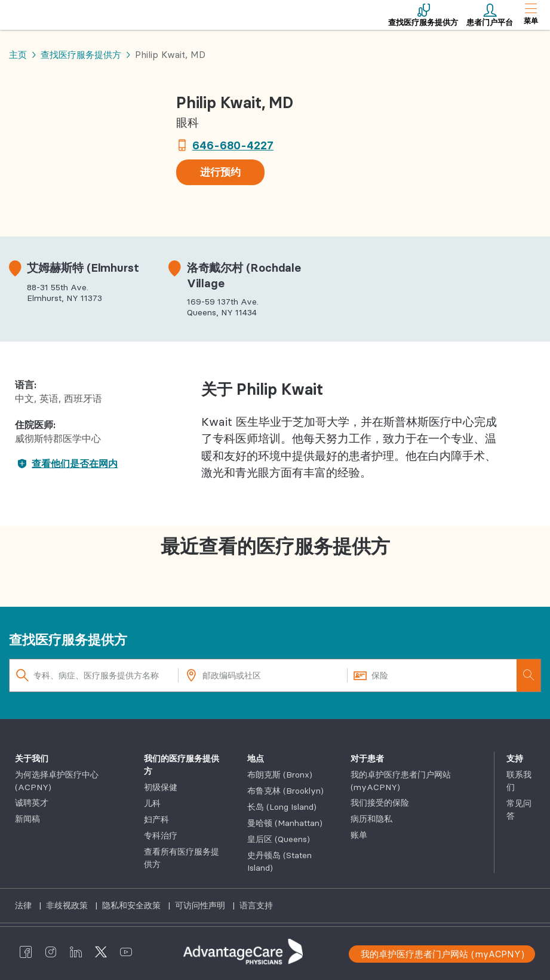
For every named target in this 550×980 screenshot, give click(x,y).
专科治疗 (161, 835)
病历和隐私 (371, 819)
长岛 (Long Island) (282, 807)
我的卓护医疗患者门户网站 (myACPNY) (443, 954)
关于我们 (32, 758)
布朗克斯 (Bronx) (280, 775)
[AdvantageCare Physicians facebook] (26, 952)
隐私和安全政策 (133, 905)
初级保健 (161, 787)
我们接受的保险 (380, 803)
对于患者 (367, 758)
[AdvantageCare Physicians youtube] (126, 952)
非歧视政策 (68, 905)
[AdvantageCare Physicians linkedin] (76, 952)
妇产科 (156, 819)
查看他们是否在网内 (66, 463)
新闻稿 (27, 819)
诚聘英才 (32, 803)
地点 (256, 758)
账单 (359, 835)
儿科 (152, 803)
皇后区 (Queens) (279, 839)
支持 (515, 758)
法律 (24, 905)
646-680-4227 (233, 145)
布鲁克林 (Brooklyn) (285, 791)
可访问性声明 (201, 905)
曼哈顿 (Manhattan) (285, 823)
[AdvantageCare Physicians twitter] (101, 952)
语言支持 (256, 905)
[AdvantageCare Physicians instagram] (51, 952)
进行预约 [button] (220, 172)
